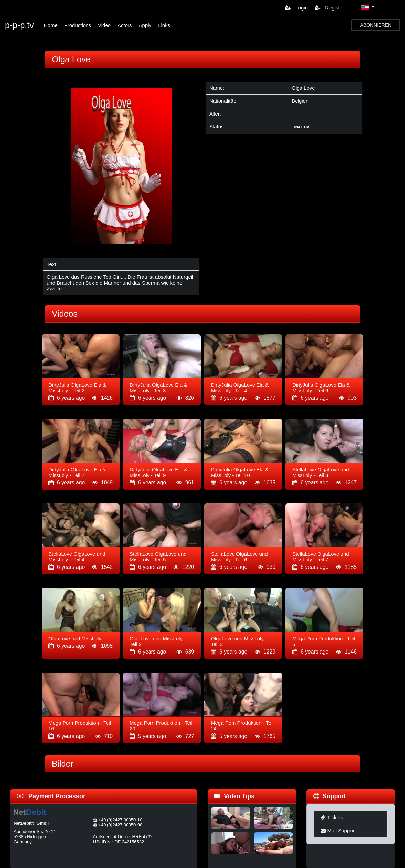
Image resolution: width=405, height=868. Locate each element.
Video (104, 25)
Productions (78, 25)
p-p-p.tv (19, 25)
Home (51, 25)
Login (296, 8)
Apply (145, 25)
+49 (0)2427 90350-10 (120, 820)
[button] (368, 7)
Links (164, 25)
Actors (125, 25)
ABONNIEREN (376, 25)
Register (329, 8)
